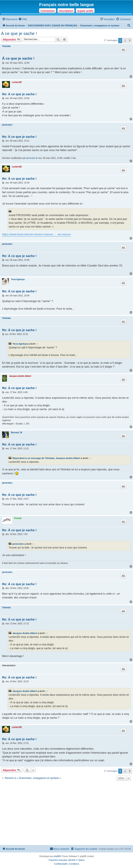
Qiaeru (81, 860)
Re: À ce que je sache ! (19, 94)
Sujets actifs (85, 11)
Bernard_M (16, 433)
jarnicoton (7, 125)
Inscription (66, 11)
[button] (130, 40)
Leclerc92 (17, 82)
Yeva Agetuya (18, 279)
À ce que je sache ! (19, 33)
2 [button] (125, 40)
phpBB (57, 856)
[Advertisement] (66, 813)
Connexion (48, 11)
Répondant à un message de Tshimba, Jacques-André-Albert (46, 458)
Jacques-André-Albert (20, 376)
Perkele (18, 518)
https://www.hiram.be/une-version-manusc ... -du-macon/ (37, 234)
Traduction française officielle (62, 860)
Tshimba (6, 46)
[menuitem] (23, 19)
